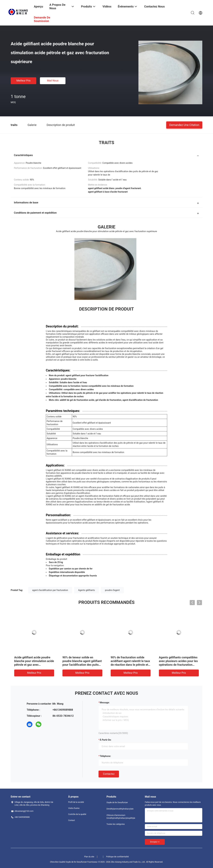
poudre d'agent (112, 590)
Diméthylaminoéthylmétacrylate (119, 809)
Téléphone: (105, 756)
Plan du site (89, 857)
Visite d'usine (74, 808)
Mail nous (53, 81)
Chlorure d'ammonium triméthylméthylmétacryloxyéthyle (119, 817)
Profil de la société (76, 802)
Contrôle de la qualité (77, 814)
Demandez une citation (184, 125)
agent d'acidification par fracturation (50, 590)
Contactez (109, 774)
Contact (72, 820)
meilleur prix (23, 81)
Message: (105, 703)
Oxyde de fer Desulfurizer (117, 802)
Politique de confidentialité (118, 857)
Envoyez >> (155, 842)
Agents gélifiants (86, 590)
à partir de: (106, 740)
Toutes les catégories (116, 824)
